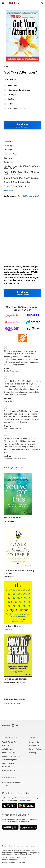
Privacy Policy (35, 749)
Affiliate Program (10, 760)
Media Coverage (9, 753)
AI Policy (33, 753)
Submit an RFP (8, 763)
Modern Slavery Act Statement (14, 862)
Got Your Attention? (31, 196)
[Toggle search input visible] (42, 3)
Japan (5, 786)
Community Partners (11, 756)
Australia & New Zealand (13, 782)
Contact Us (34, 742)
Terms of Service (8, 857)
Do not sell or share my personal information (19, 846)
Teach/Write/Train (10, 742)
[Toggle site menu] (3, 3)
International (9, 778)
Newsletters (34, 746)
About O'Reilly (9, 737)
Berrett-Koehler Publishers (19, 108)
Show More (8, 190)
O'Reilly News (8, 749)
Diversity (6, 767)
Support (33, 737)
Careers (6, 746)
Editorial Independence (11, 860)
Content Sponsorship (11, 770)
